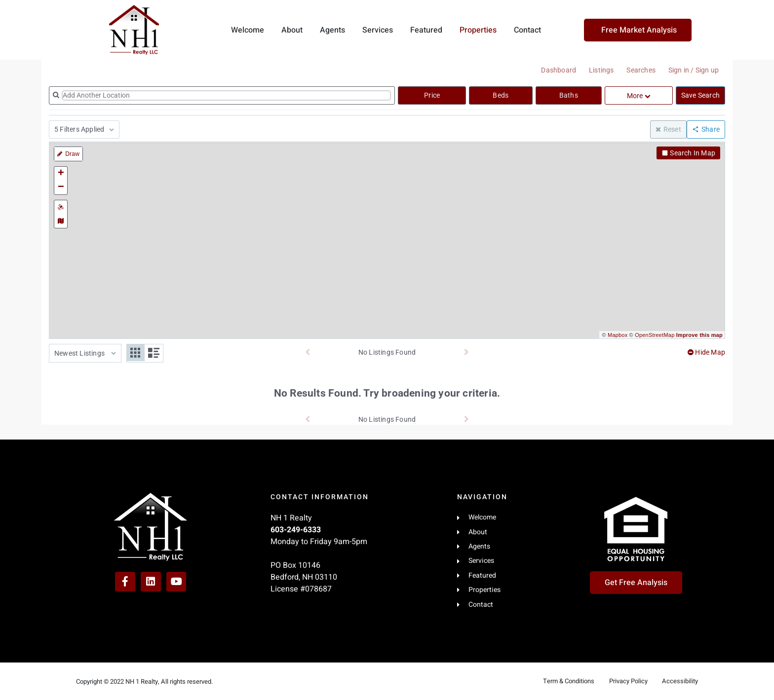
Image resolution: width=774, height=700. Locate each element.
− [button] (61, 187)
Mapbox (618, 335)
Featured (426, 30)
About (292, 30)
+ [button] (61, 174)
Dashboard (552, 70)
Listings (596, 70)
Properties (478, 30)
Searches (638, 70)
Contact (527, 30)
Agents (332, 30)
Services (378, 30)
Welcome (248, 30)
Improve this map (699, 335)
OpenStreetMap (655, 335)
